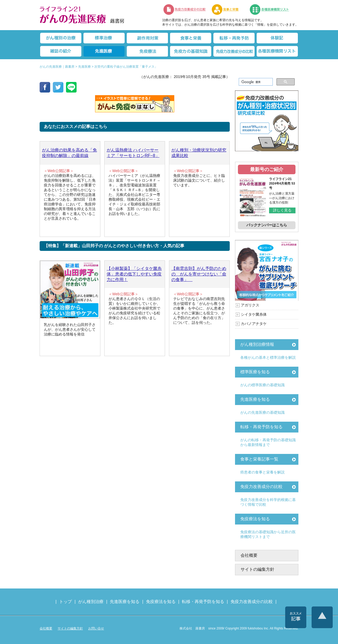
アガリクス (250, 305)
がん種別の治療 (61, 38)
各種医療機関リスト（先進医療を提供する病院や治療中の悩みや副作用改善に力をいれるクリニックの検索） (273, 10)
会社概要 (249, 555)
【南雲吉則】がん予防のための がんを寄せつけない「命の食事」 (199, 274)
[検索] (255, 82)
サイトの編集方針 (257, 569)
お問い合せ (96, 628)
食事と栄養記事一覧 (259, 459)
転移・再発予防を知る (261, 427)
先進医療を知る (255, 399)
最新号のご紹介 (267, 169)
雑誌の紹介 (61, 51)
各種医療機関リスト (277, 51)
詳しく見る (282, 210)
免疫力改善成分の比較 (185, 10)
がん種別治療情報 (257, 344)
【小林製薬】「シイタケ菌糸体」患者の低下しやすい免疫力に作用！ (134, 274)
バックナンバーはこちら (267, 225)
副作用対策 (147, 38)
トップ (65, 602)
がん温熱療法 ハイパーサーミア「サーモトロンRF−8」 (133, 153)
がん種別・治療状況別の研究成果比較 (199, 153)
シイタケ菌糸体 (254, 314)
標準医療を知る (255, 372)
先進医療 (104, 51)
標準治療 (104, 38)
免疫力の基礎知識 (191, 51)
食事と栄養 (228, 10)
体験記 (277, 38)
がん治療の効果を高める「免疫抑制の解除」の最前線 (69, 153)
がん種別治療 (91, 602)
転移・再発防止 (234, 38)
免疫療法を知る (255, 519)
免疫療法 (147, 51)
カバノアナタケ (254, 324)
